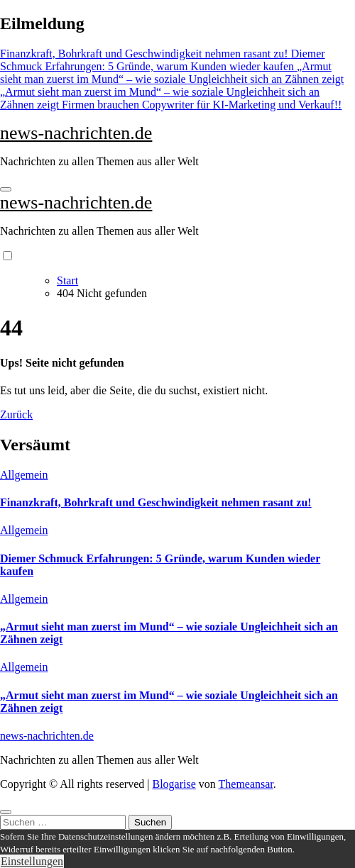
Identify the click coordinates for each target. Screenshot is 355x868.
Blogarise (174, 784)
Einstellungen (32, 861)
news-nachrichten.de (76, 133)
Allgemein (24, 475)
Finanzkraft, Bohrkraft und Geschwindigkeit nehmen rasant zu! (156, 502)
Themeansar (246, 784)
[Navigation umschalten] (6, 189)
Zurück (16, 414)
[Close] (6, 812)
